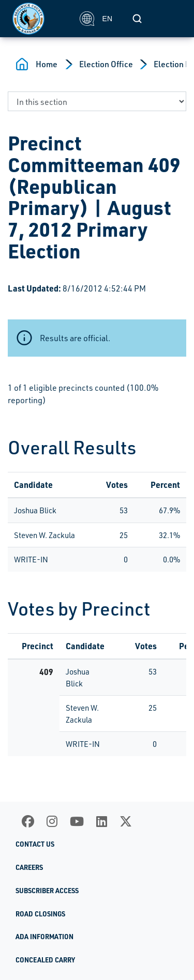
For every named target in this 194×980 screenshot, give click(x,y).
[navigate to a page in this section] (97, 101)
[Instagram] (52, 821)
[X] (126, 821)
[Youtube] (77, 821)
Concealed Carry (45, 960)
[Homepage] (40, 19)
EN (96, 19)
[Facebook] (28, 821)
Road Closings (40, 914)
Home (47, 64)
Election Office (106, 64)
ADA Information (44, 937)
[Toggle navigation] (170, 19)
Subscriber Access (47, 891)
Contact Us (35, 844)
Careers (29, 867)
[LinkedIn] (102, 821)
